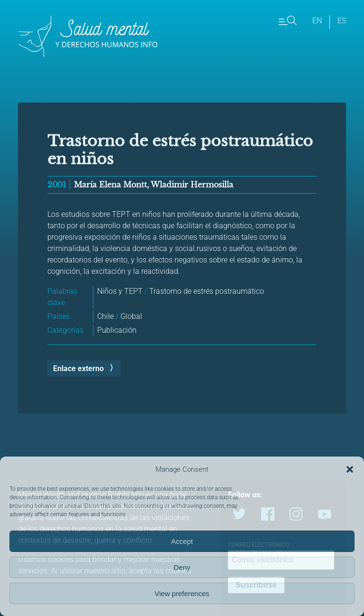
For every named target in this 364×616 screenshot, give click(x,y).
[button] (350, 469)
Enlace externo (78, 369)
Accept (182, 541)
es (342, 21)
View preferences (182, 593)
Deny (182, 567)
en (317, 21)
